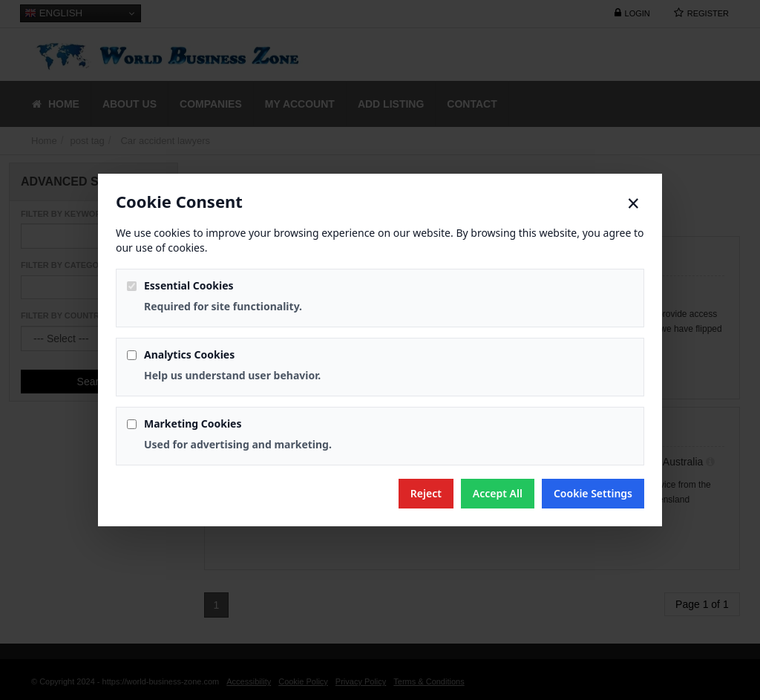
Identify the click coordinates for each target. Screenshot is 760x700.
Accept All (498, 493)
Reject (426, 493)
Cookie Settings (593, 493)
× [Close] (633, 203)
